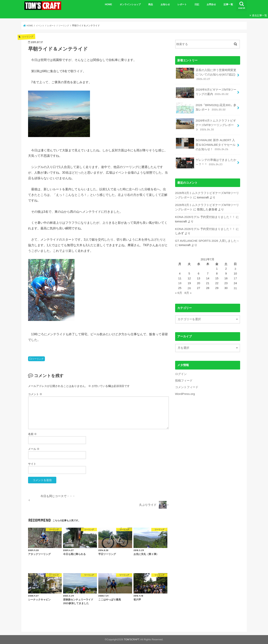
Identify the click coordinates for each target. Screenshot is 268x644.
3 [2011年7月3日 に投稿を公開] (235, 265)
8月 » (188, 288)
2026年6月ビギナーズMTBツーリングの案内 (206, 92)
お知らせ (165, 4)
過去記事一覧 (259, 15)
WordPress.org (185, 388)
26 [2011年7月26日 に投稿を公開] (189, 283)
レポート (182, 4)
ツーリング (38, 359)
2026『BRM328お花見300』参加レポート (206, 107)
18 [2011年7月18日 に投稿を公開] (180, 279)
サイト (32, 464)
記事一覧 (228, 4)
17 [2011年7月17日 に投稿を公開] (235, 274)
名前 (33, 434)
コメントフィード (187, 382)
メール (34, 449)
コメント (35, 394)
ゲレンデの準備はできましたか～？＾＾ (206, 160)
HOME (108, 4)
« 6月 (179, 288)
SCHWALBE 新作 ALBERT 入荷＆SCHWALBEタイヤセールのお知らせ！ (206, 142)
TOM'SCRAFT (132, 639)
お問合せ (211, 4)
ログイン (181, 369)
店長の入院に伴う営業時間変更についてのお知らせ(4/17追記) (206, 74)
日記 (197, 4)
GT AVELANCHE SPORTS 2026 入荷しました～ (206, 237)
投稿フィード (184, 375)
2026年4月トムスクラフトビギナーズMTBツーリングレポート (206, 123)
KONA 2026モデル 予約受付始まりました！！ (205, 213)
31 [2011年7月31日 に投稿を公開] (235, 283)
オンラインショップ (130, 4)
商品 (151, 4)
